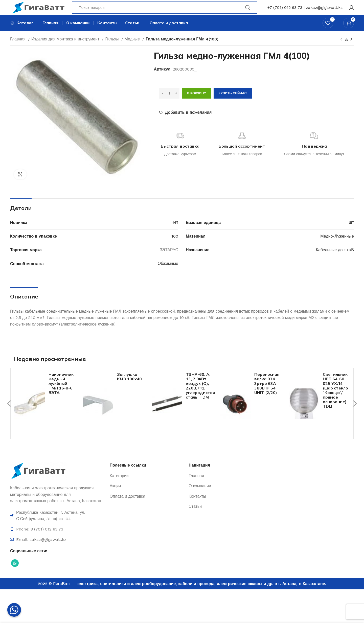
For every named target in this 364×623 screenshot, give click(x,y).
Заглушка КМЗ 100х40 (129, 386)
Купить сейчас (233, 103)
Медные (133, 49)
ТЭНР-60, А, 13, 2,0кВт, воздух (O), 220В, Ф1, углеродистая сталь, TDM (200, 395)
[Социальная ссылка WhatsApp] (15, 573)
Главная (18, 49)
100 (175, 246)
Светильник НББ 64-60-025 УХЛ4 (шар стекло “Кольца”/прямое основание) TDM (335, 400)
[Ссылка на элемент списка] (57, 525)
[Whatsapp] (14, 610)
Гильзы (112, 49)
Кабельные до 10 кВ (335, 259)
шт (351, 232)
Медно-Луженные (337, 246)
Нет (175, 232)
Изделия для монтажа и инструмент (66, 49)
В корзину (197, 103)
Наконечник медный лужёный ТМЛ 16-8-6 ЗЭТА (61, 393)
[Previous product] (341, 49)
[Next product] (351, 49)
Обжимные (168, 273)
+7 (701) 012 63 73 (285, 11)
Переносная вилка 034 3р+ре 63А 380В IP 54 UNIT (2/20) (267, 393)
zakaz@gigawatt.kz (324, 11)
